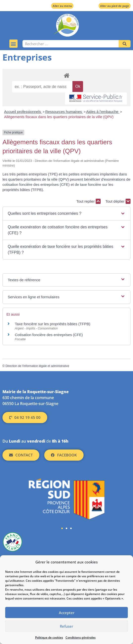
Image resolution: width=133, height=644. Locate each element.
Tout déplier (118, 201)
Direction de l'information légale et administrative (37, 366)
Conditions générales (81, 637)
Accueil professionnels (23, 112)
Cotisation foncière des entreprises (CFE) (49, 335)
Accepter (67, 613)
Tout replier (89, 201)
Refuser (66, 626)
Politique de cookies (49, 637)
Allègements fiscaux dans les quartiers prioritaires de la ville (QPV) (59, 117)
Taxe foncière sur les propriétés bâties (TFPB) (53, 324)
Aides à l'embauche (103, 112)
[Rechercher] (125, 44)
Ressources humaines (64, 112)
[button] (13, 44)
